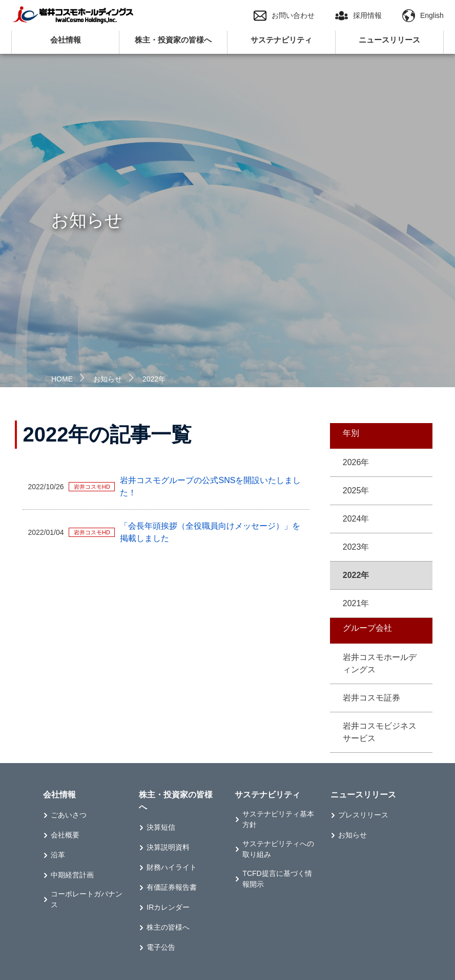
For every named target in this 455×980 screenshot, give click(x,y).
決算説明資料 (168, 847)
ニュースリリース (389, 40)
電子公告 (161, 947)
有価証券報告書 (172, 887)
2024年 (356, 519)
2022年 (154, 379)
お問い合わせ (284, 16)
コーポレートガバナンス (87, 899)
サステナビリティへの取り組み (278, 849)
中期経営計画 (72, 875)
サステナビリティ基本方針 (278, 819)
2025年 (356, 491)
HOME (62, 379)
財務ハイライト (172, 867)
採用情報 (358, 16)
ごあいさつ (69, 815)
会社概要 (65, 835)
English (423, 16)
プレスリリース (363, 815)
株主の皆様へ (168, 927)
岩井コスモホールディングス (380, 663)
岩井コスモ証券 (371, 698)
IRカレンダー (168, 907)
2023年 (356, 547)
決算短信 (161, 827)
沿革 (58, 855)
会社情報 (66, 40)
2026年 (356, 462)
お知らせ (108, 379)
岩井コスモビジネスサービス (380, 732)
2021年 (356, 603)
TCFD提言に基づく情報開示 (277, 879)
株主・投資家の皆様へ (173, 40)
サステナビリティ (281, 40)
